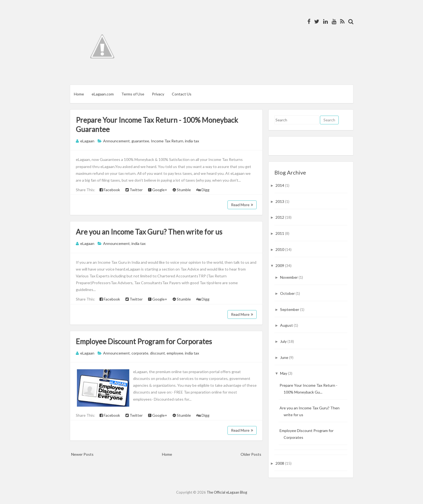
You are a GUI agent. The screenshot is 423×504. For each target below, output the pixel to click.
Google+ (158, 190)
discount (157, 353)
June (285, 357)
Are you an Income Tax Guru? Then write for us (149, 232)
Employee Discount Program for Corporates (144, 341)
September (290, 309)
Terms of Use (133, 94)
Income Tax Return (167, 141)
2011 (280, 233)
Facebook (110, 190)
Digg (203, 190)
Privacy (158, 94)
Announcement (116, 141)
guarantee (140, 141)
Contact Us (182, 94)
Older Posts (251, 454)
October (288, 293)
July (284, 341)
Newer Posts (82, 454)
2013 (280, 201)
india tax (192, 141)
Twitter (134, 190)
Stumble (182, 190)
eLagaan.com (103, 94)
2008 (280, 463)
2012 (280, 217)
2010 (280, 249)
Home (79, 94)
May (284, 373)
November (289, 277)
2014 (280, 185)
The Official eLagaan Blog (227, 492)
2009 (280, 265)
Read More (242, 205)
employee (175, 353)
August (287, 325)
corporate (140, 353)
